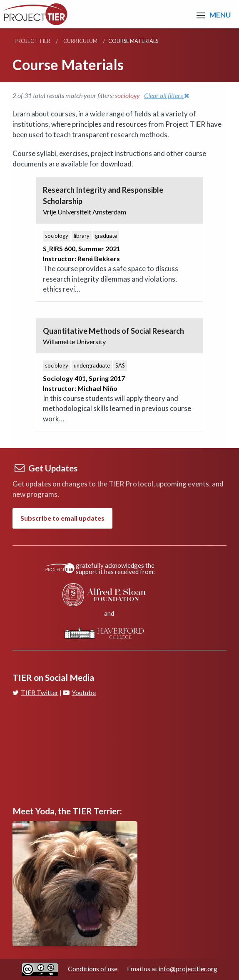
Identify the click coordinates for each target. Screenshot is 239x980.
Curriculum (80, 41)
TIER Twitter (35, 692)
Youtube (79, 692)
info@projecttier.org (188, 969)
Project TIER (32, 41)
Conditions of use (93, 969)
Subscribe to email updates (62, 518)
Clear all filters (167, 95)
